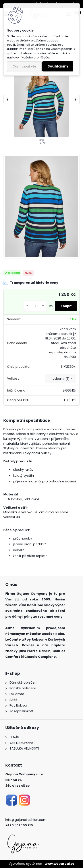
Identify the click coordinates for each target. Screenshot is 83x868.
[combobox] (61, 379)
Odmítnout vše (24, 67)
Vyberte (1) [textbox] (61, 379)
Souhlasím (58, 66)
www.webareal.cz (60, 864)
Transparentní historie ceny (31, 283)
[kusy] (35, 306)
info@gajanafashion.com (26, 820)
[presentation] (8, 99)
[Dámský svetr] (41, 98)
